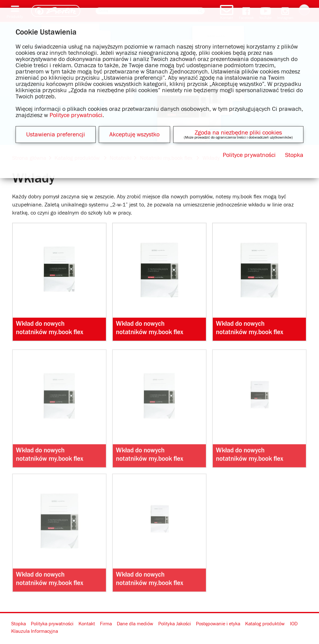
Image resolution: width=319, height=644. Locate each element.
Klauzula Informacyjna (35, 631)
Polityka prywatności (52, 624)
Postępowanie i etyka (218, 624)
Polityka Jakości (175, 624)
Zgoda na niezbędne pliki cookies (238, 133)
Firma (106, 624)
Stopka (19, 624)
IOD (294, 624)
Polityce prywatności (76, 115)
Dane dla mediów (135, 624)
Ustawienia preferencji (56, 135)
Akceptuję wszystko (134, 135)
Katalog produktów (265, 624)
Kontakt (87, 624)
